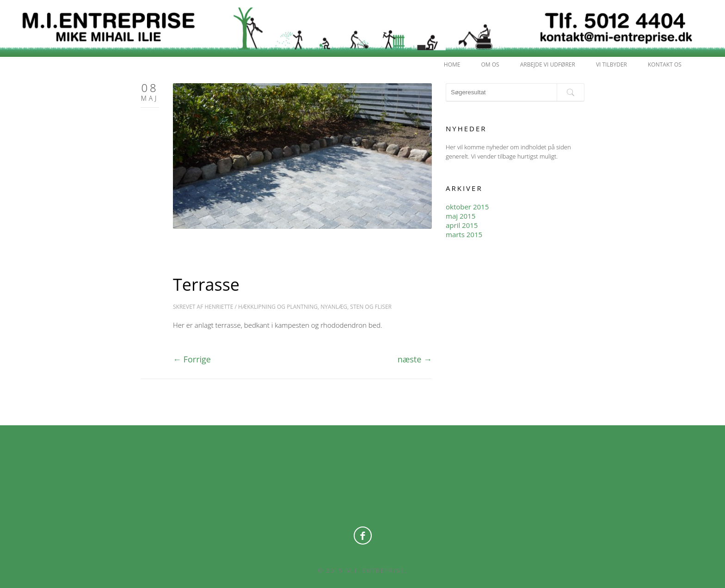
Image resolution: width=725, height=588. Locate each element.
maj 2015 (461, 216)
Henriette (219, 307)
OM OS (490, 64)
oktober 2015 (467, 207)
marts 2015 (464, 234)
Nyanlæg (334, 307)
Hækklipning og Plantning (278, 307)
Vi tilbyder (611, 64)
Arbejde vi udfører (548, 64)
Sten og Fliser (371, 307)
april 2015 (462, 225)
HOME (452, 64)
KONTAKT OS (665, 64)
